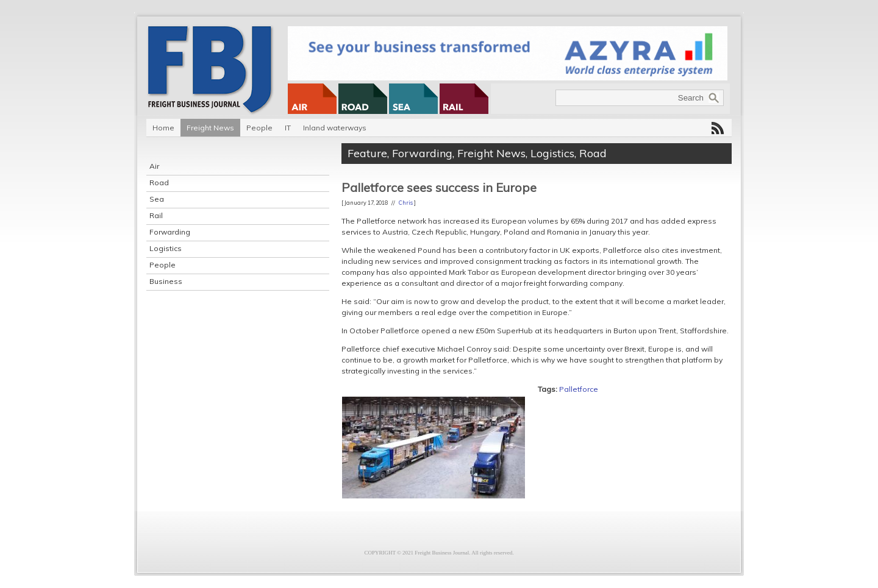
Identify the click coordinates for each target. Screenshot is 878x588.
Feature (367, 153)
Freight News (210, 128)
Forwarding (170, 232)
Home (163, 128)
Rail (156, 215)
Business (166, 281)
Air (154, 166)
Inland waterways (335, 128)
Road (159, 182)
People (259, 128)
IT (288, 128)
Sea (157, 199)
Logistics (166, 248)
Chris (406, 203)
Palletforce (579, 389)
